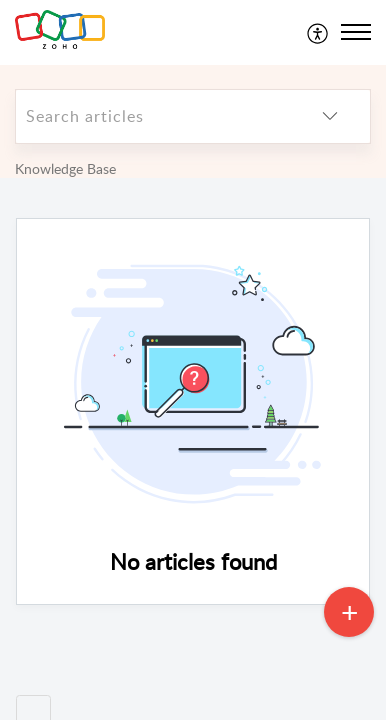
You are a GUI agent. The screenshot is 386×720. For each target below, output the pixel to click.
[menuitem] (318, 32)
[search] (153, 116)
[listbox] (330, 116)
